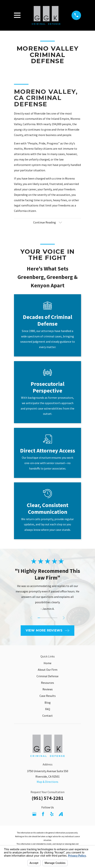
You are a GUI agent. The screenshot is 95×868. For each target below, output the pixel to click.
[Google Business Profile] (34, 814)
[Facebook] (43, 814)
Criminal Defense (47, 676)
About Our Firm (48, 670)
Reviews (48, 689)
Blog (48, 702)
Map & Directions (47, 782)
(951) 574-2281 (48, 798)
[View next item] (64, 618)
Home (47, 663)
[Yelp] (52, 814)
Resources (47, 683)
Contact (47, 716)
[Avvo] (61, 814)
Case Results (48, 696)
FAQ (48, 709)
